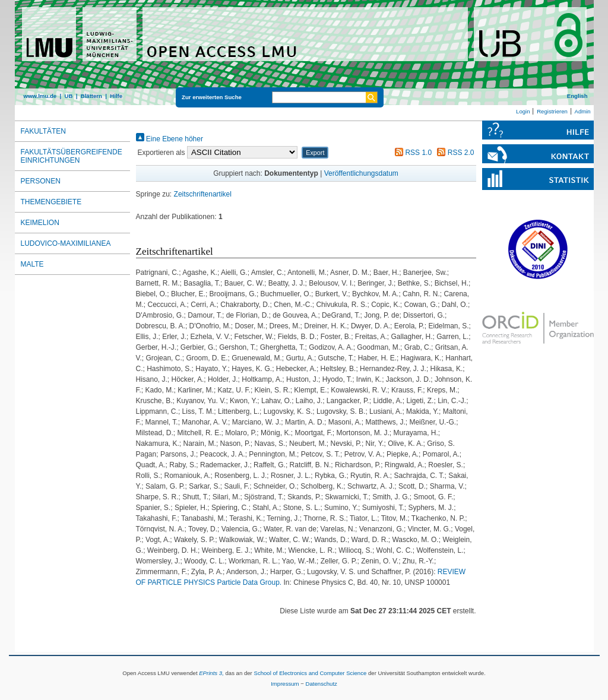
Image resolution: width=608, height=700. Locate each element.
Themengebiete (51, 202)
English (577, 96)
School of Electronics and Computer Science (310, 673)
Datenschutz (322, 684)
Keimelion (40, 223)
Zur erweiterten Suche (212, 97)
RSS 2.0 (454, 153)
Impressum (285, 684)
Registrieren (552, 111)
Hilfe (116, 96)
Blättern (91, 96)
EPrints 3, (211, 673)
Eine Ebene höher (170, 139)
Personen (41, 181)
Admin (583, 111)
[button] (315, 153)
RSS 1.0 (411, 153)
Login (523, 111)
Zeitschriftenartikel (203, 194)
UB (68, 96)
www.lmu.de (40, 96)
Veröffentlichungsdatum (361, 173)
